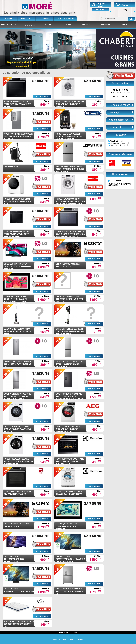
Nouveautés (26, 19)
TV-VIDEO (48, 25)
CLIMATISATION (86, 25)
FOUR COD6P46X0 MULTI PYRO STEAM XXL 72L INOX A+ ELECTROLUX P (70, 461)
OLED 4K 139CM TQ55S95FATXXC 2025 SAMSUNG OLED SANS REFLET (71, 559)
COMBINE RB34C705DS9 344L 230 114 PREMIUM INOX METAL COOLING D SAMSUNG (18, 396)
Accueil (8, 19)
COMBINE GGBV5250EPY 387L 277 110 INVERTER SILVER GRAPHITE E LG (69, 364)
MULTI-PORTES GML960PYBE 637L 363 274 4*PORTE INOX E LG (69, 591)
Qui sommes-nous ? (119, 105)
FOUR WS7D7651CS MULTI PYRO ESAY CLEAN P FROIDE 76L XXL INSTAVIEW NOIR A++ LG (71, 234)
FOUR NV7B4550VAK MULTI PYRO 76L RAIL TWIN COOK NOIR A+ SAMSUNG (17, 234)
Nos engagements (118, 120)
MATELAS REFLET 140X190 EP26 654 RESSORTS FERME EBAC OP (19, 624)
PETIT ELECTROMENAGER (29, 25)
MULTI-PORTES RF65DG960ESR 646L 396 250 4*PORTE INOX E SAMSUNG (18, 136)
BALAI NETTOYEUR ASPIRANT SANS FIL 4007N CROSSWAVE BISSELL (18, 331)
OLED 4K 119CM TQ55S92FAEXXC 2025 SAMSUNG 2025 (14, 559)
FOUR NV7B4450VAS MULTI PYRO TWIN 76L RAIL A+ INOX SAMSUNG (17, 104)
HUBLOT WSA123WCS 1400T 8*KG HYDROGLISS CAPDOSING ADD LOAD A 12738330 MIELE (70, 201)
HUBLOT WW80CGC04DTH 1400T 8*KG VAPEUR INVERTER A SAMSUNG (71, 104)
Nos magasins (116, 112)
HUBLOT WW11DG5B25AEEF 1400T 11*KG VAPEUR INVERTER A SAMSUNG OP (19, 461)
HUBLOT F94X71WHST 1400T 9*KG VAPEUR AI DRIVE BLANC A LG (18, 201)
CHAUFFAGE (105, 25)
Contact (74, 632)
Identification (100, 9)
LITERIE (124, 25)
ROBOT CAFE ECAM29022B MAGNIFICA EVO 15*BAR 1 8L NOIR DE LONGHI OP (69, 136)
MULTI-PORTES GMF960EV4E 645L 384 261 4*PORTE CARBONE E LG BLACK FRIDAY (70, 396)
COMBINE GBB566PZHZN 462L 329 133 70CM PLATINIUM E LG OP (18, 364)
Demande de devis (119, 127)
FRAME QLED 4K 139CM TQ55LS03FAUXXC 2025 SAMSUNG (67, 526)
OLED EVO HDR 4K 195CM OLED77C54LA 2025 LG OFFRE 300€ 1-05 (70, 299)
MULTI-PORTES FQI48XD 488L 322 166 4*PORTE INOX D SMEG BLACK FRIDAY (70, 169)
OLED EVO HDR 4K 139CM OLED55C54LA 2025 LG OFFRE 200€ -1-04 (18, 266)
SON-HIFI (67, 25)
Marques (45, 19)
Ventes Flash (121, 75)
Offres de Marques (65, 19)
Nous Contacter (120, 97)
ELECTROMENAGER (9, 25)
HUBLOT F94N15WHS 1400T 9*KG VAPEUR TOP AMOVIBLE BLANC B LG (18, 429)
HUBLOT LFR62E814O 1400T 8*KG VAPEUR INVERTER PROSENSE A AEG (69, 429)
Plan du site (64, 632)
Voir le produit (42, 96)
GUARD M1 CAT (11, 166)
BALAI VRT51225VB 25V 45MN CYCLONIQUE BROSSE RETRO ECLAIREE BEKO (70, 331)
